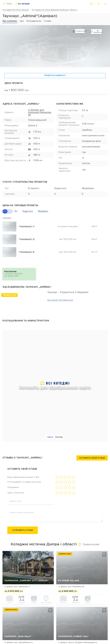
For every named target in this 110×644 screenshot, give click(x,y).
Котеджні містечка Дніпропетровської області (54, 10)
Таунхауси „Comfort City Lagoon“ (26, 581)
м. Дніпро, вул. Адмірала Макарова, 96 (40, 113)
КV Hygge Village (69, 581)
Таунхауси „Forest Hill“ (73, 637)
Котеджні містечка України (16, 10)
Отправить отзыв (24, 530)
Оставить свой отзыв (92, 458)
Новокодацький (37, 120)
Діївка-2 (33, 126)
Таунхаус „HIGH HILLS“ (18, 637)
